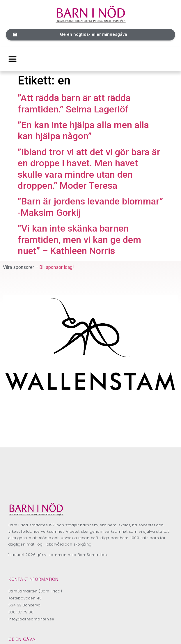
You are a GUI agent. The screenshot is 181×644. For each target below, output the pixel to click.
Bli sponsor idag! (57, 267)
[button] (90, 35)
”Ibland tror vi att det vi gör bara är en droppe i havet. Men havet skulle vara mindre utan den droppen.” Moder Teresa (89, 169)
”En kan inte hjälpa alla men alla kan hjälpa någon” (83, 130)
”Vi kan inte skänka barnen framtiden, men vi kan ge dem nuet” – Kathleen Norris (79, 240)
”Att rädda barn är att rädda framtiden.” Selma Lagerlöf (74, 103)
